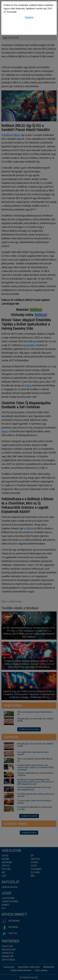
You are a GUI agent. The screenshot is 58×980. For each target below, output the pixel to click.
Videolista (29, 17)
